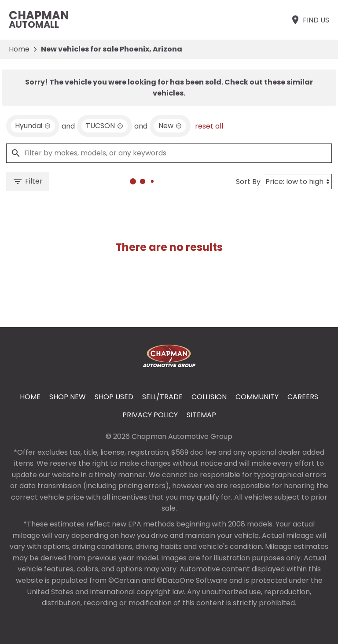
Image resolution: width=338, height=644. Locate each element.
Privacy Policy (150, 415)
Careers (303, 397)
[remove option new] (170, 126)
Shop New (68, 397)
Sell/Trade (162, 397)
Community (257, 397)
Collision (209, 397)
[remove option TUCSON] (105, 126)
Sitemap (201, 415)
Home (19, 49)
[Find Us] (310, 20)
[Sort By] (297, 182)
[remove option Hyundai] (33, 126)
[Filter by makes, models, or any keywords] (169, 153)
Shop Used (114, 397)
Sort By (248, 182)
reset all (209, 126)
